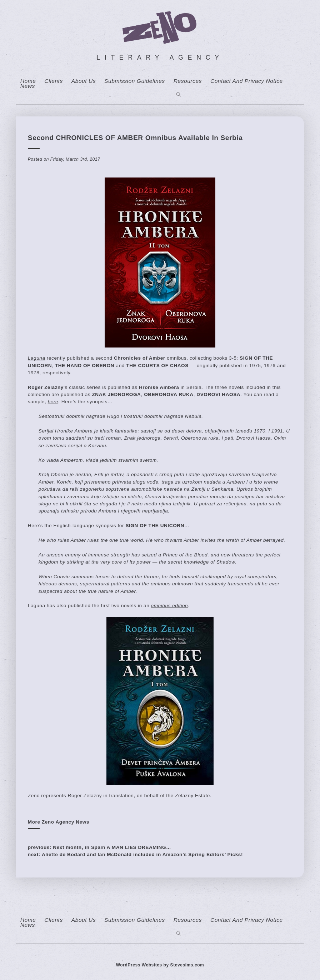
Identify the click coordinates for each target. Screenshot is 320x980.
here (53, 402)
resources (188, 81)
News (28, 86)
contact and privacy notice (247, 81)
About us (84, 81)
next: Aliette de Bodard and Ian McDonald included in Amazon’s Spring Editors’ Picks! (135, 854)
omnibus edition (170, 606)
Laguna (37, 358)
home (28, 81)
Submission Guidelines (135, 81)
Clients (53, 81)
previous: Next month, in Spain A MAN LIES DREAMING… (99, 847)
